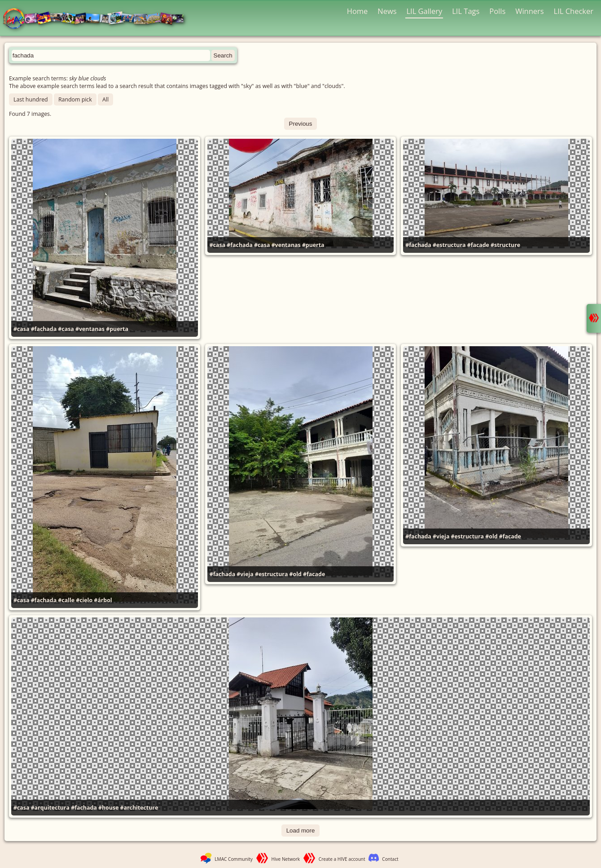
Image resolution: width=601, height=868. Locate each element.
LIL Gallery (424, 11)
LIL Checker (574, 11)
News (387, 11)
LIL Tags (466, 11)
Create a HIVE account (342, 859)
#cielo (84, 600)
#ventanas (90, 329)
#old (296, 574)
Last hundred (31, 99)
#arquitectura (50, 808)
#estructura (449, 245)
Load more (301, 831)
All (105, 99)
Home (358, 11)
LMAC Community (234, 859)
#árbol (103, 600)
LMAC (98, 19)
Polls (497, 11)
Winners (530, 11)
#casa (21, 329)
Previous (301, 124)
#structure (505, 245)
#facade (478, 245)
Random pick (75, 99)
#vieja (245, 574)
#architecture (139, 808)
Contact (390, 859)
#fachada (44, 329)
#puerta (117, 329)
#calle (66, 600)
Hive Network (286, 859)
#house (108, 808)
